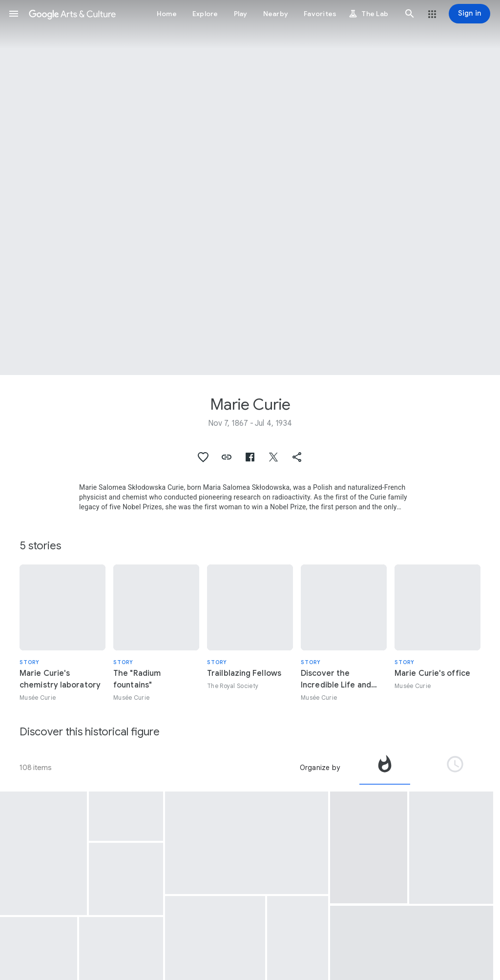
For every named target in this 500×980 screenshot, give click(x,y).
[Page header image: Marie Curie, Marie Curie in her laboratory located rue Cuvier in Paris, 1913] (250, 188)
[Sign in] (469, 14)
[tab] (385, 768)
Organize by (320, 768)
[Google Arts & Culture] (72, 14)
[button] (14, 14)
